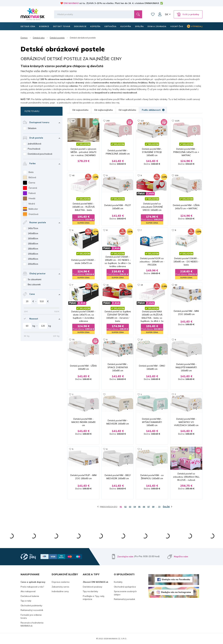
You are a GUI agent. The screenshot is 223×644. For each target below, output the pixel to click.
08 (153, 507)
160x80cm (33, 238)
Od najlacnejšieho (103, 110)
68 (73, 121)
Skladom (32, 128)
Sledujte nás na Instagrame (176, 592)
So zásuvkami (35, 279)
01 (121, 507)
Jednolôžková (34, 144)
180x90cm (33, 249)
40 (73, 175)
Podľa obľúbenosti (153, 110)
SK (167, 14)
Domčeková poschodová (40, 154)
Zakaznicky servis (60, 587)
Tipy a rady (26, 601)
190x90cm (33, 259)
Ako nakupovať (28, 591)
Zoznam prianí (153, 14)
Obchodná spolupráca (125, 587)
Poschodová (34, 149)
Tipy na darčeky (90, 591)
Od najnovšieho (80, 110)
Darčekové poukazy (93, 587)
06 (144, 507)
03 (130, 507)
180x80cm (33, 244)
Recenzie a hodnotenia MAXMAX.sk (32, 624)
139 (177, 449)
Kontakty (118, 582)
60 (176, 285)
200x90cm (33, 264)
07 (149, 507)
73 (159, 507)
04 (135, 507)
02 (125, 507)
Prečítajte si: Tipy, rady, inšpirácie (94, 598)
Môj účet (160, 14)
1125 (177, 121)
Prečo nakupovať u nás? (32, 587)
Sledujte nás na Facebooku (176, 579)
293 (108, 121)
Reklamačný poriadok (125, 599)
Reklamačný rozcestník (32, 610)
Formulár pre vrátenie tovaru (31, 616)
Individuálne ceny (60, 591)
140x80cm (33, 233)
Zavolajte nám (125, 556)
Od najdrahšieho (127, 110)
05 (139, 507)
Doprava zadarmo (61, 582)
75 (73, 340)
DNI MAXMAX (71, 3)
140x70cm (33, 228)
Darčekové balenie (30, 596)
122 (142, 121)
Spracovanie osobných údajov (125, 593)
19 (142, 285)
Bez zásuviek (34, 284)
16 (107, 285)
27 (142, 340)
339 (177, 175)
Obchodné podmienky (31, 605)
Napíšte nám (181, 556)
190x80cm (33, 254)
